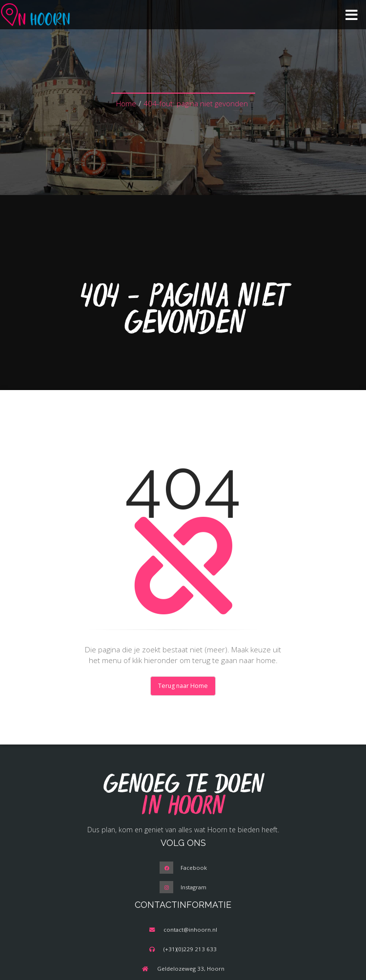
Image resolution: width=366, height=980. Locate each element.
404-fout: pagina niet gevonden (196, 103)
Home (126, 103)
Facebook (194, 868)
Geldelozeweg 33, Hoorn (191, 969)
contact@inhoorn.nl (190, 930)
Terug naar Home (183, 686)
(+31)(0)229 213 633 (190, 949)
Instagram (193, 887)
